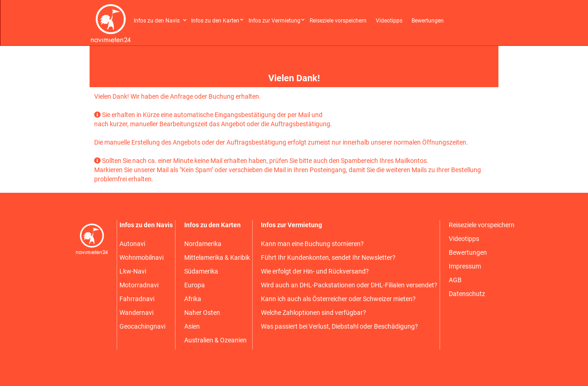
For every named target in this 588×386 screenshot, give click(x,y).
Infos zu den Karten (215, 21)
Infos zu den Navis (157, 21)
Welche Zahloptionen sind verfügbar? (314, 313)
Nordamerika (203, 244)
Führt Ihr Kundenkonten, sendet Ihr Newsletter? (328, 257)
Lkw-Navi (133, 271)
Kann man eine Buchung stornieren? (312, 244)
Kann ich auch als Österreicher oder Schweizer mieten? (338, 299)
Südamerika (201, 271)
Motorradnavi (139, 285)
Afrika (193, 299)
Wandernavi (136, 313)
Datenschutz (467, 294)
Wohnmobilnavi (141, 257)
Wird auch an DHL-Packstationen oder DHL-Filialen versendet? (349, 285)
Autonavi (132, 244)
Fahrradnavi (137, 299)
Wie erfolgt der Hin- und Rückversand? (315, 271)
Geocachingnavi (142, 326)
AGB (455, 280)
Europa (195, 285)
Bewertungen (428, 21)
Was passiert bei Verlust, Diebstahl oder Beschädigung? (339, 326)
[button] (161, 17)
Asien (192, 326)
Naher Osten (202, 313)
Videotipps (389, 21)
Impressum (465, 266)
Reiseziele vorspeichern (338, 21)
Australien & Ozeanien (215, 340)
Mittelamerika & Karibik (217, 257)
